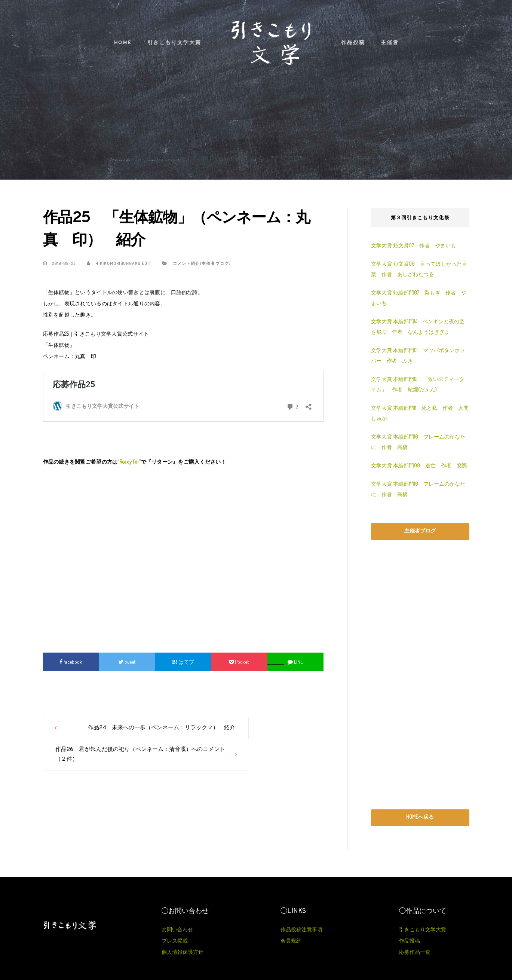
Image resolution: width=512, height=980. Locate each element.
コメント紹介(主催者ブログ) (202, 263)
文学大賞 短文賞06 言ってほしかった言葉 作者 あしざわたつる (419, 269)
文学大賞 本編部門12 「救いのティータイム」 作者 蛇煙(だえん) (418, 384)
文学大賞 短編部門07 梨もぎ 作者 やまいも (419, 298)
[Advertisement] (183, 555)
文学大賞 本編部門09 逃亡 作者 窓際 (419, 465)
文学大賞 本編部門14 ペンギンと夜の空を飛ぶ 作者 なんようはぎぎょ (418, 326)
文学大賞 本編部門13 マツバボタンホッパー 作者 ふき (418, 355)
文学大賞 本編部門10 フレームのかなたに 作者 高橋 (418, 442)
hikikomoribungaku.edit (119, 263)
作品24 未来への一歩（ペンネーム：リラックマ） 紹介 (118, 733)
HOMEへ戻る (420, 817)
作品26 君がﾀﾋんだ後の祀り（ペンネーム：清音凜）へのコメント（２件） (246, 733)
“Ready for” (129, 462)
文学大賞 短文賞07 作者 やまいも (413, 245)
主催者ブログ (420, 530)
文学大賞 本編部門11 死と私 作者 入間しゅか (420, 413)
